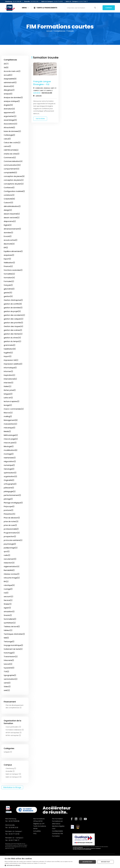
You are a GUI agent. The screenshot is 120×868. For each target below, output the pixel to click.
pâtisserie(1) (9, 488)
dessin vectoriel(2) (12, 218)
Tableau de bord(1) (12, 627)
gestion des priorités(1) (13, 323)
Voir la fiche (40, 119)
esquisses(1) (9, 255)
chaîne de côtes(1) (12, 154)
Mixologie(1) (9, 446)
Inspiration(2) (9, 375)
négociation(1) (10, 461)
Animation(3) (9, 109)
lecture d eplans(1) (12, 401)
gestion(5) (8, 296)
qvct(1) (7, 551)
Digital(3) (8, 225)
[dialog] (60, 862)
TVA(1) (6, 672)
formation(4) (9, 278)
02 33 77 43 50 (14, 834)
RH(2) (6, 581)
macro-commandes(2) (14, 409)
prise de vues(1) (10, 525)
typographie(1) (10, 675)
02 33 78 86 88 (14, 821)
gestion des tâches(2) (13, 334)
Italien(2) (8, 386)
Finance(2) (8, 266)
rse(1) (6, 593)
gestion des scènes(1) (13, 330)
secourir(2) (8, 597)
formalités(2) (9, 274)
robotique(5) (9, 585)
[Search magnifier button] (95, 8)
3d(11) (6, 67)
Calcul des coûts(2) (12, 143)
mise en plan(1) (10, 443)
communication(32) (12, 165)
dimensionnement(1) (12, 229)
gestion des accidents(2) (14, 315)
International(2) (10, 379)
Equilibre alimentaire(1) (13, 251)
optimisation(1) (10, 473)
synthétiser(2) (10, 623)
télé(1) (6, 638)
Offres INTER (38, 821)
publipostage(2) (11, 548)
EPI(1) (6, 248)
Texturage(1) (9, 642)
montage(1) (9, 454)
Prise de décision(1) (12, 518)
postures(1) (9, 510)
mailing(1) (8, 416)
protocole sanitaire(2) (13, 540)
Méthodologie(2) (11, 435)
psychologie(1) (10, 544)
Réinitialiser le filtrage (12, 787)
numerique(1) (9, 465)
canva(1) (7, 146)
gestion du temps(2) (12, 341)
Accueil (49, 31)
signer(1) (7, 608)
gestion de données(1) (13, 308)
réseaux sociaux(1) (12, 574)
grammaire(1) (10, 345)
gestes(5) (8, 293)
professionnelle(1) (11, 529)
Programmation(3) (12, 533)
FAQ (35, 834)
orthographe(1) (10, 484)
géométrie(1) (9, 289)
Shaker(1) (8, 604)
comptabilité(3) (10, 173)
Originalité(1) (9, 480)
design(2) (8, 210)
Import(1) (8, 356)
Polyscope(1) (9, 506)
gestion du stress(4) (12, 338)
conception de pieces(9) (14, 176)
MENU (25, 8)
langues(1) (8, 394)
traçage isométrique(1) (13, 645)
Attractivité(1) (9, 128)
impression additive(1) (13, 364)
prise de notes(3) (11, 521)
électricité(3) (9, 244)
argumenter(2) (10, 116)
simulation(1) (9, 612)
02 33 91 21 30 (13, 828)
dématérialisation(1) (12, 206)
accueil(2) (8, 75)
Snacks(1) (8, 615)
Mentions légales (58, 826)
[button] (40, 865)
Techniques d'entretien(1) (14, 634)
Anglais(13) (8, 105)
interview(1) (9, 383)
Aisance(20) (9, 86)
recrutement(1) (10, 559)
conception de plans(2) (14, 180)
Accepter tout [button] (87, 862)
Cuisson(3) (8, 203)
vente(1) (7, 683)
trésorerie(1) (9, 660)
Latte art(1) (8, 398)
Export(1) (7, 259)
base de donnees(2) (12, 131)
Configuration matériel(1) (14, 191)
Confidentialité (57, 831)
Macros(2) (8, 413)
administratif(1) (10, 82)
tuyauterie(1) (9, 668)
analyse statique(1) (12, 101)
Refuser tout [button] (105, 862)
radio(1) (7, 555)
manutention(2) (10, 424)
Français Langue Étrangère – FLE (42, 83)
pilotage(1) (8, 499)
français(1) (8, 285)
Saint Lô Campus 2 (46, 91)
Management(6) (11, 420)
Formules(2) (9, 281)
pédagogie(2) (10, 491)
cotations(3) (9, 195)
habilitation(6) (10, 349)
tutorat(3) (8, 664)
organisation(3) (10, 476)
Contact (109, 8)
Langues (39, 96)
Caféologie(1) (9, 135)
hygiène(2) (8, 353)
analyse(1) (8, 94)
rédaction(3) (9, 563)
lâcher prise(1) (10, 390)
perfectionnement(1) (12, 495)
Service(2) (8, 600)
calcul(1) (7, 139)
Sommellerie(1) (10, 619)
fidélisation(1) (9, 263)
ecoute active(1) (11, 240)
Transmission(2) (11, 657)
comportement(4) (12, 169)
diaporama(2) (10, 221)
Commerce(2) (10, 158)
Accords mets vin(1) (12, 71)
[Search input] (80, 8)
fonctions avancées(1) (13, 270)
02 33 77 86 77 (14, 840)
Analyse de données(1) (13, 98)
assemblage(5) (10, 120)
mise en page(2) (11, 439)
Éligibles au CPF (39, 824)
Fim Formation (57, 819)
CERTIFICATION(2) (11, 150)
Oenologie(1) (9, 469)
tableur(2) (8, 630)
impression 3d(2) (11, 360)
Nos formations (39, 819)
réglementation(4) (12, 566)
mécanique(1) (10, 428)
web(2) (7, 690)
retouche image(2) (12, 578)
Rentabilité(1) (9, 570)
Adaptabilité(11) (10, 79)
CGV (54, 829)
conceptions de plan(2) (14, 184)
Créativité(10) (9, 199)
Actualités (37, 831)
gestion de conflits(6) (13, 304)
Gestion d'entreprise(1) (13, 300)
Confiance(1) (9, 188)
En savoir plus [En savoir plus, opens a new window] (42, 863)
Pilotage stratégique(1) (13, 503)
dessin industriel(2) (12, 214)
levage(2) (8, 405)
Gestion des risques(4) (13, 326)
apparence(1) (9, 113)
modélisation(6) (11, 450)
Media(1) (7, 431)
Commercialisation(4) (13, 161)
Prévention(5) (10, 514)
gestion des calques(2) (14, 319)
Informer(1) (8, 371)
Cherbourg (39, 88)
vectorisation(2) (11, 679)
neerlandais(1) (10, 458)
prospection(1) (10, 536)
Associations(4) (10, 124)
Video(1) (7, 687)
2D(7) (6, 64)
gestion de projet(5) (12, 311)
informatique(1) (10, 368)
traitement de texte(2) (13, 649)
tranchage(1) (9, 653)
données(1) (8, 233)
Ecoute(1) (8, 236)
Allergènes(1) (9, 90)
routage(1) (8, 589)
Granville (47, 88)
